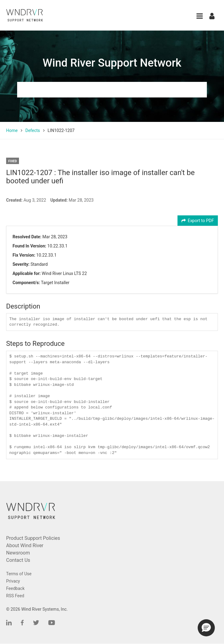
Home (12, 130)
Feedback (15, 588)
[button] (200, 16)
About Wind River (25, 545)
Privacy (13, 581)
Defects (33, 130)
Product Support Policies (33, 538)
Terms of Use (19, 574)
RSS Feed (15, 596)
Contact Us (18, 560)
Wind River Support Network (112, 63)
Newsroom (18, 553)
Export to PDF (198, 221)
